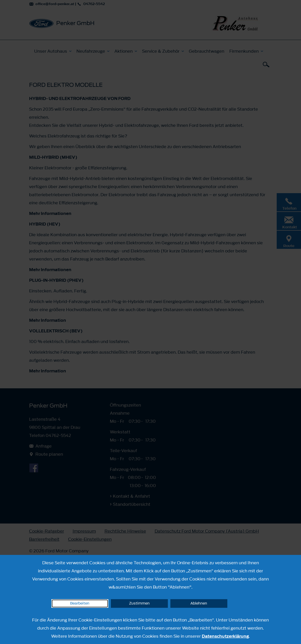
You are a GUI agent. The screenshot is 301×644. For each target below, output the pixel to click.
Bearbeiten (80, 603)
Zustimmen (139, 603)
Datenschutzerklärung (225, 636)
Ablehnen (199, 603)
